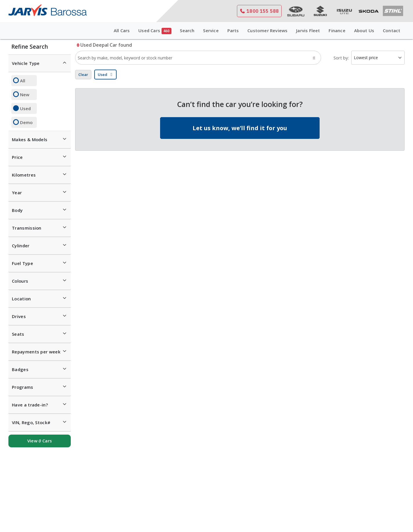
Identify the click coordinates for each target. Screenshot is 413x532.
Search (187, 30)
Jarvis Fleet (308, 30)
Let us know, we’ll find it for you (240, 128)
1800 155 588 (259, 11)
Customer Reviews (267, 30)
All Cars (122, 30)
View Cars (40, 441)
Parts (233, 30)
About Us (364, 30)
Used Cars (155, 31)
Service (211, 30)
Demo (26, 122)
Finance (337, 30)
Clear (83, 75)
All (23, 81)
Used (25, 108)
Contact (392, 30)
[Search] (314, 58)
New (25, 95)
